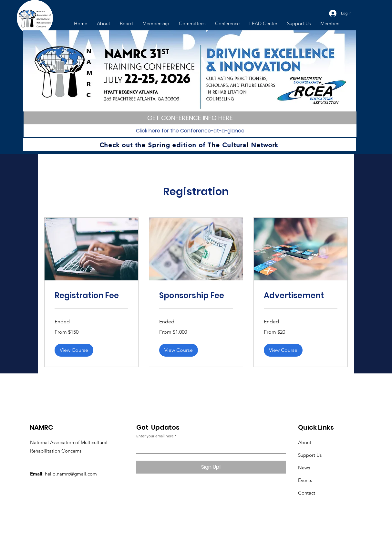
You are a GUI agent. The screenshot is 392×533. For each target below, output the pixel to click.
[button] (74, 350)
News (304, 468)
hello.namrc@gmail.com (71, 474)
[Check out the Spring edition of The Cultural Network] (190, 145)
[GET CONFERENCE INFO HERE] (190, 118)
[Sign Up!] (211, 467)
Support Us (310, 455)
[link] (91, 296)
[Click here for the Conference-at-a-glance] (190, 131)
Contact (307, 493)
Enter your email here (155, 436)
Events (305, 480)
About (305, 442)
